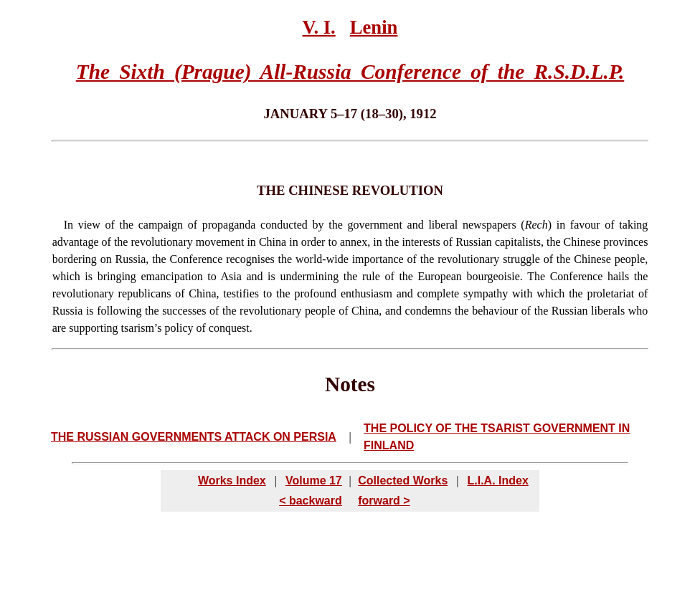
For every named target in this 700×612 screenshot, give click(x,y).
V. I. (319, 27)
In (68, 225)
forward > (384, 501)
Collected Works (403, 480)
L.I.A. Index (497, 480)
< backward (311, 501)
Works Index (232, 480)
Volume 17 (314, 480)
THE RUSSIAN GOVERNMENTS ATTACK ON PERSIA (194, 437)
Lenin (374, 27)
